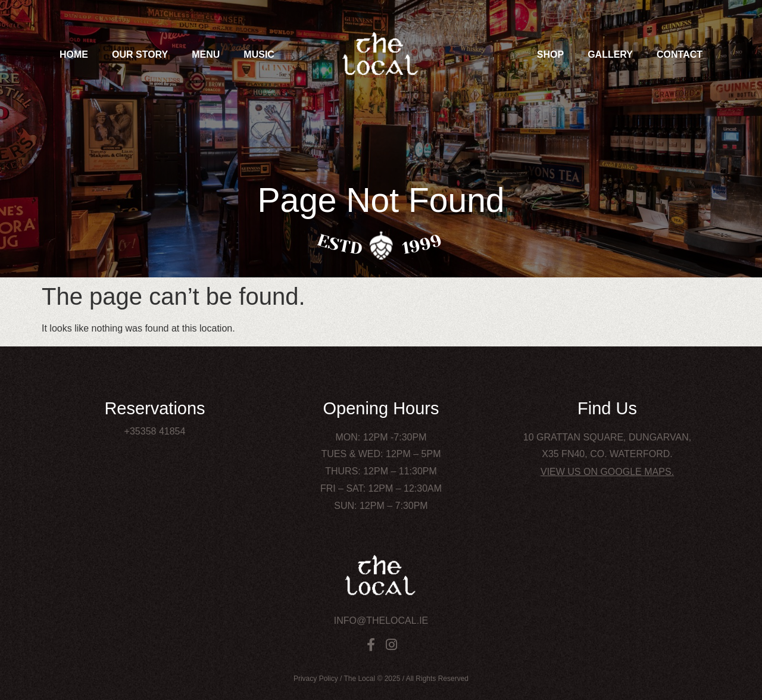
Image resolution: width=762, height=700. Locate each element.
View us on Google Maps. (607, 472)
